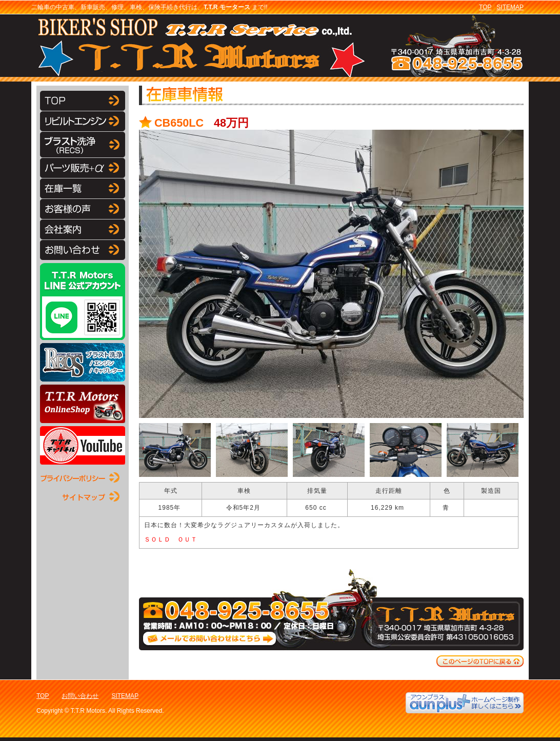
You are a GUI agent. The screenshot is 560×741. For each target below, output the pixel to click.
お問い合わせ (80, 696)
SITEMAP (510, 7)
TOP (485, 7)
